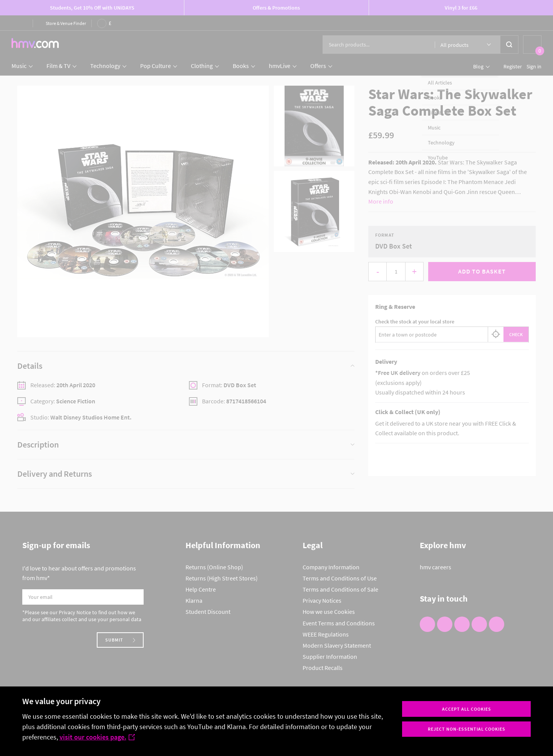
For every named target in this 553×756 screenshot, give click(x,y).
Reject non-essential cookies (467, 729)
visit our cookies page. (97, 737)
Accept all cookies (467, 709)
